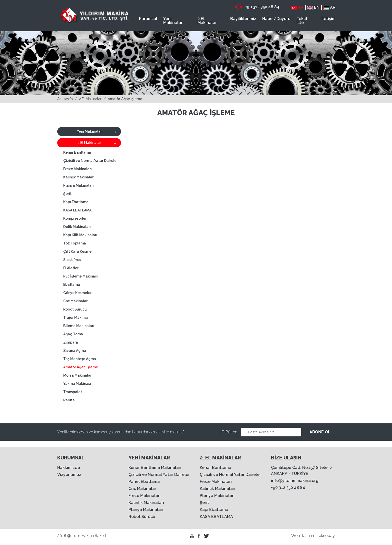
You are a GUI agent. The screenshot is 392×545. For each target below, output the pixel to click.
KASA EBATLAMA (77, 210)
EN (313, 7)
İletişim (328, 19)
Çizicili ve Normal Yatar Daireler (90, 161)
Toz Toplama (75, 243)
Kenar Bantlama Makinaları (155, 468)
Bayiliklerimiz (243, 19)
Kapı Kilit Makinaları (80, 235)
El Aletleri (71, 268)
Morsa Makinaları (78, 375)
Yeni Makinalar (173, 21)
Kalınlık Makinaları (79, 177)
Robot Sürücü (75, 309)
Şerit (67, 194)
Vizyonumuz (69, 475)
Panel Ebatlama (144, 482)
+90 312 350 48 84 (257, 7)
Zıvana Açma (75, 351)
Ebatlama (72, 285)
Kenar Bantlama (77, 152)
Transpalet (73, 392)
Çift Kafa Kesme (77, 251)
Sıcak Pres (72, 260)
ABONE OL (320, 432)
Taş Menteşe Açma (80, 359)
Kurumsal (148, 19)
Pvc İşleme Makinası (80, 276)
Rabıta (69, 400)
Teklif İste (302, 21)
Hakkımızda (69, 468)
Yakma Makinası (77, 384)
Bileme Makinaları (79, 326)
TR (297, 7)
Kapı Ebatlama (76, 202)
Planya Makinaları (78, 185)
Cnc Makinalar (75, 301)
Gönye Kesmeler (77, 293)
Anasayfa (65, 99)
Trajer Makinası (76, 318)
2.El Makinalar (207, 21)
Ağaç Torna (73, 334)
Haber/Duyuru (276, 19)
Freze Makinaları (77, 169)
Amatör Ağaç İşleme (125, 99)
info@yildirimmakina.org (295, 481)
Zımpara (71, 342)
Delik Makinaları (77, 227)
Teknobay (326, 536)
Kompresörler (75, 218)
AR (329, 7)
